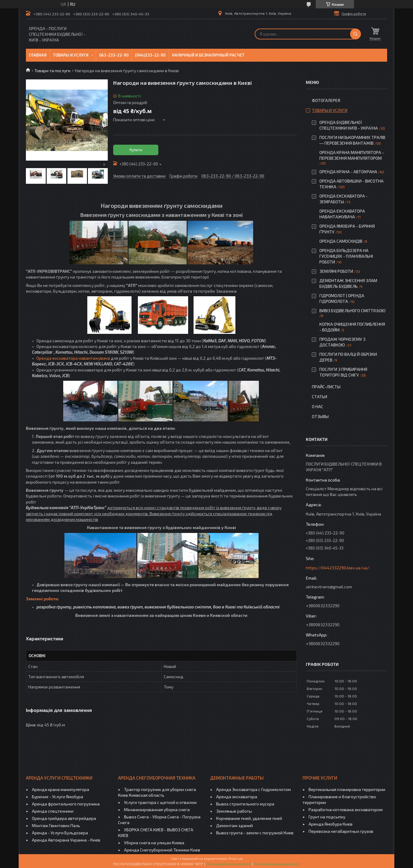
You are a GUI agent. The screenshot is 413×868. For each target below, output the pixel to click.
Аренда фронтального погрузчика (66, 804)
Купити (136, 150)
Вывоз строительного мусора (245, 804)
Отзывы (320, 416)
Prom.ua (236, 858)
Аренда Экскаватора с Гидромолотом (253, 789)
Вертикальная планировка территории (347, 789)
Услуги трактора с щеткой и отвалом (160, 802)
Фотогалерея (326, 100)
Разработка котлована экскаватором (346, 810)
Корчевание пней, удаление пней (249, 818)
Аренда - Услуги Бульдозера (60, 833)
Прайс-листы (326, 387)
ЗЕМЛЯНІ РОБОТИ (336, 271)
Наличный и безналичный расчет (208, 55)
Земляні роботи (42, 599)
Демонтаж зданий (234, 825)
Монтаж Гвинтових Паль (56, 825)
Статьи (320, 397)
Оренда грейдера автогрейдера (64, 818)
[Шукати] (356, 34)
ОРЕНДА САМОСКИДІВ (341, 241)
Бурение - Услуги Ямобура (57, 797)
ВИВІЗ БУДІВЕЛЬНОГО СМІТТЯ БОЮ (352, 311)
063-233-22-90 (114, 55)
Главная (38, 55)
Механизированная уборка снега (157, 810)
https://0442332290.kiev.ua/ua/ (338, 568)
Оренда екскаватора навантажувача (73, 358)
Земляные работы (234, 811)
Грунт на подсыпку (327, 817)
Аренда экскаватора (237, 797)
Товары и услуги (71, 55)
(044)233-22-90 (150, 55)
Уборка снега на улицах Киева (154, 843)
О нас (318, 406)
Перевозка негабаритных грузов (341, 831)
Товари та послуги (52, 71)
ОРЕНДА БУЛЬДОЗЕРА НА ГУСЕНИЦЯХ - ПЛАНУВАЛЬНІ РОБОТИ (346, 256)
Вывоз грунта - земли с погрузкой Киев (255, 833)
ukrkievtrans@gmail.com (329, 587)
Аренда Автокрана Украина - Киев (66, 840)
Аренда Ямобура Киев (331, 824)
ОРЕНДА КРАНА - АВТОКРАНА (348, 172)
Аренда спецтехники (53, 811)
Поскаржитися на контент (229, 864)
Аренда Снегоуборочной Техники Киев (162, 850)
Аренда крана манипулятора (61, 789)
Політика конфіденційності (277, 864)
